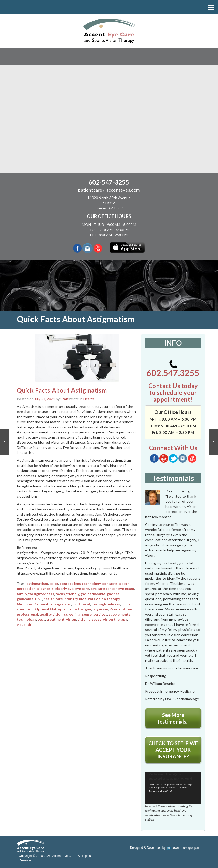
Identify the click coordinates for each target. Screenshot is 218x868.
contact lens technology (80, 583)
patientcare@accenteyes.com (109, 190)
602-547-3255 (109, 182)
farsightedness (41, 594)
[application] (173, 788)
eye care (82, 589)
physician (100, 609)
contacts (110, 583)
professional (28, 614)
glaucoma (25, 599)
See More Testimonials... (173, 718)
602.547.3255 (173, 369)
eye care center (104, 589)
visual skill (26, 624)
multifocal (81, 604)
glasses (113, 594)
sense (87, 614)
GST (38, 599)
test (41, 619)
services (100, 614)
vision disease (90, 619)
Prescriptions (121, 609)
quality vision (51, 614)
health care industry (61, 599)
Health (89, 399)
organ (86, 609)
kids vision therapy (104, 599)
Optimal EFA (46, 609)
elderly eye (64, 589)
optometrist (69, 609)
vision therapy (115, 619)
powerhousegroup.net (184, 848)
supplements (120, 614)
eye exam (126, 589)
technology (26, 619)
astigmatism (37, 583)
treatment (55, 619)
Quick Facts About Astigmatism (62, 390)
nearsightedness (106, 604)
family (22, 594)
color (54, 583)
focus (60, 594)
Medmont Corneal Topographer (44, 604)
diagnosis (45, 589)
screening (72, 614)
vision (71, 619)
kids (83, 599)
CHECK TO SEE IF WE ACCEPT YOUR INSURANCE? (173, 750)
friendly (73, 594)
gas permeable (93, 594)
